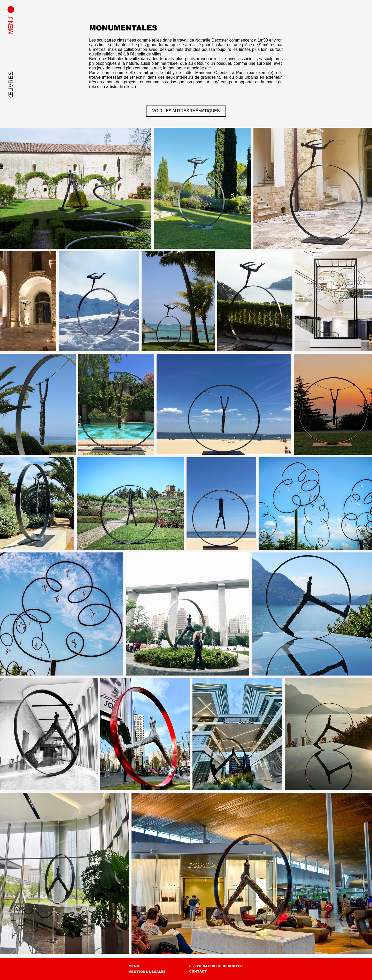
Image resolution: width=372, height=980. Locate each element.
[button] (11, 10)
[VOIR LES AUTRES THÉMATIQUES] (186, 111)
